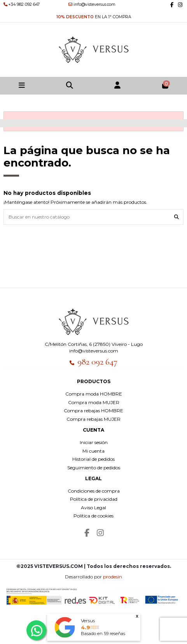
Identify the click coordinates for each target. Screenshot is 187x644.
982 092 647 (97, 362)
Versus (88, 621)
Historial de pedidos (93, 459)
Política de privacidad (94, 499)
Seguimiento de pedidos (94, 468)
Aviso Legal (93, 508)
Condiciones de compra (94, 491)
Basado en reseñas (103, 634)
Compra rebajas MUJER (93, 419)
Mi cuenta (93, 451)
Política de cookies (93, 516)
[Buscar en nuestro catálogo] (177, 217)
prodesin (113, 577)
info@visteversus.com (94, 351)
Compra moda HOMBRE (94, 394)
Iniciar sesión (94, 442)
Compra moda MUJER (94, 402)
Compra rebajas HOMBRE (93, 411)
